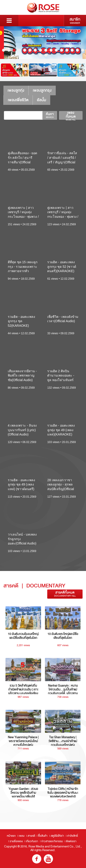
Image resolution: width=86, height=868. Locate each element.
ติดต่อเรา (71, 841)
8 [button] (40, 50)
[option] (43, 43)
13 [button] (67, 50)
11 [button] (56, 50)
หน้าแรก (11, 836)
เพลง (22, 836)
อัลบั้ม (42, 100)
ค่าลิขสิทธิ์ (73, 836)
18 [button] (46, 55)
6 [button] (30, 50)
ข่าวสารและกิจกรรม (52, 841)
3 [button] (14, 50)
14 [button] (72, 50)
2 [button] (9, 50)
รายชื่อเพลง (16, 841)
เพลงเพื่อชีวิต (18, 100)
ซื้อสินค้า (43, 836)
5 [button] (25, 50)
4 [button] (19, 50)
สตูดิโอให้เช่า (57, 836)
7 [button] (35, 50)
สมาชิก (75, 21)
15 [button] (77, 50)
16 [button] (83, 50)
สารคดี (31, 836)
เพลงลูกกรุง (42, 90)
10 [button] (51, 50)
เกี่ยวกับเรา (32, 841)
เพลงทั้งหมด (71, 115)
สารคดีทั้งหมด (65, 594)
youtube (48, 859)
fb (37, 859)
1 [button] (4, 50)
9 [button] (46, 50)
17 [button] (40, 55)
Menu (9, 21)
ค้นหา (50, 115)
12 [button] (62, 50)
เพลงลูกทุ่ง (16, 90)
